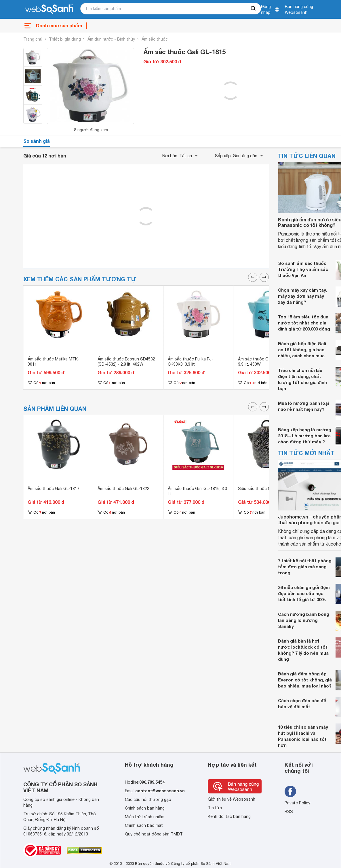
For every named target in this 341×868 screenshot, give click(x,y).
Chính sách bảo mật (144, 825)
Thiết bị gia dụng (65, 39)
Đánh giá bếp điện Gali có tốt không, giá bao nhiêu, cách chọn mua (302, 350)
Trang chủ (33, 39)
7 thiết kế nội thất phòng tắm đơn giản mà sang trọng (305, 567)
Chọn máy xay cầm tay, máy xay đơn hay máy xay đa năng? (302, 296)
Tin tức (215, 808)
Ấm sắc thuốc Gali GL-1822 (123, 489)
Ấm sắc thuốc (155, 39)
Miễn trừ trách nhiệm (145, 817)
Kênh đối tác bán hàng (229, 816)
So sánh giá (37, 141)
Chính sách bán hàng (145, 808)
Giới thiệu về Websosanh (232, 799)
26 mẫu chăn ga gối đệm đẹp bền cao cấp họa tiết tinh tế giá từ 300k (304, 593)
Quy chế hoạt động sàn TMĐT (154, 834)
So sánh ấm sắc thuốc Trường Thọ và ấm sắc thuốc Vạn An (303, 269)
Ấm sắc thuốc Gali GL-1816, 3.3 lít (197, 491)
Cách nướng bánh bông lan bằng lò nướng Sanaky (304, 620)
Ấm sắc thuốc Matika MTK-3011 (54, 362)
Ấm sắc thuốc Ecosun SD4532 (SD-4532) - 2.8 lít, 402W (126, 362)
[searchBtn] (254, 9)
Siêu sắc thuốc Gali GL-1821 (265, 489)
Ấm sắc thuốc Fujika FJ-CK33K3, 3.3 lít (190, 362)
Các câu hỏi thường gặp (148, 799)
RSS (289, 812)
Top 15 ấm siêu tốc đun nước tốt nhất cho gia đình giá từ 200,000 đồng (304, 323)
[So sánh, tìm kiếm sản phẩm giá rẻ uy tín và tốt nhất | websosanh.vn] (49, 10)
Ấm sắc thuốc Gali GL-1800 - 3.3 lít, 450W (265, 362)
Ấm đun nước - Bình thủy (111, 39)
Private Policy (297, 803)
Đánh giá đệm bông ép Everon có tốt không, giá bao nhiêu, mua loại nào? (305, 680)
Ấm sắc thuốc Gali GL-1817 (54, 489)
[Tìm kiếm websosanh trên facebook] (290, 791)
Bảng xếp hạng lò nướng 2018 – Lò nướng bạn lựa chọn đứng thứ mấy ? (305, 436)
